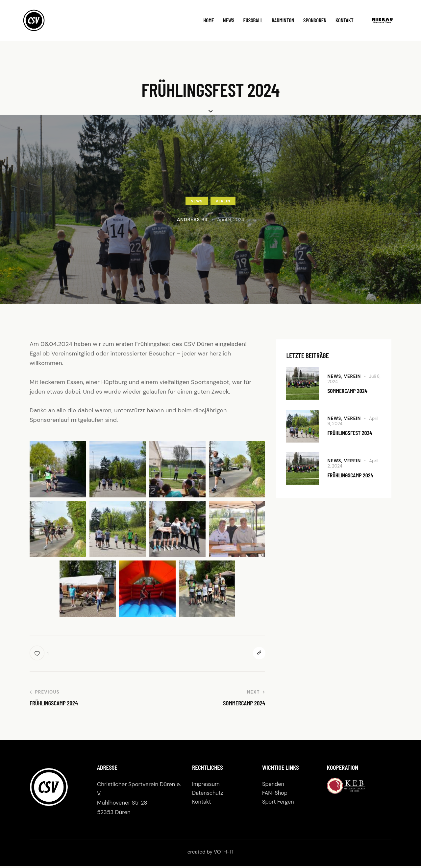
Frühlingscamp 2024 (354, 475)
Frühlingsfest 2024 (353, 433)
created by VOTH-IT (210, 854)
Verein (223, 201)
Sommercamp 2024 (350, 390)
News (197, 201)
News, (335, 375)
